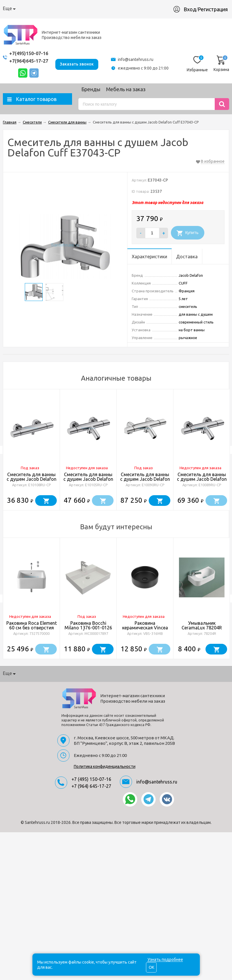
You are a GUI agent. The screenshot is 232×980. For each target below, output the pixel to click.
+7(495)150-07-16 (30, 53)
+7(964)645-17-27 (30, 61)
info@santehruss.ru (137, 59)
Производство (134, 8)
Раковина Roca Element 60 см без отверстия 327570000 (32, 628)
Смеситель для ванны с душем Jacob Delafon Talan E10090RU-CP (145, 479)
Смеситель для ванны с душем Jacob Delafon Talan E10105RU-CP (88, 479)
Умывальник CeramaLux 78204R (202, 625)
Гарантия (102, 8)
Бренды (91, 89)
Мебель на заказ (126, 89)
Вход (193, 9)
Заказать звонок (80, 63)
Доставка (75, 8)
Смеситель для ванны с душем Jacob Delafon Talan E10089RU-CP (202, 479)
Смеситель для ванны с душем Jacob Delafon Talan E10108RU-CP (32, 479)
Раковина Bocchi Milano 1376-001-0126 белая (88, 628)
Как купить (47, 8)
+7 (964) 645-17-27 (91, 786)
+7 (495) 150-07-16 (91, 779)
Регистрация (216, 9)
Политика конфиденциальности (105, 766)
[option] (32, 450)
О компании (16, 8)
